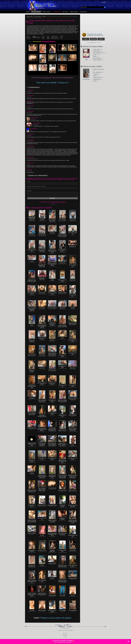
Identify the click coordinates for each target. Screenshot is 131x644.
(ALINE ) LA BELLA (42, 505)
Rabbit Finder (30, 16)
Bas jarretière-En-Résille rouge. (42, 265)
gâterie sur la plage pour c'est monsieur (62, 400)
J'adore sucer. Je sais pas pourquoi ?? (42, 593)
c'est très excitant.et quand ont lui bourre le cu (32, 581)
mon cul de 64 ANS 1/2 (73, 233)
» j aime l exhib (96, 49)
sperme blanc (62, 307)
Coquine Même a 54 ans (73, 535)
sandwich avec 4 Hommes (52, 383)
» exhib (86, 59)
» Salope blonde (96, 51)
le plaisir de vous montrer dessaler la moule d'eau (42, 476)
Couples (44, 16)
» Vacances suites (97, 78)
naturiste (32, 473)
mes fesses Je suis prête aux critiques (62, 565)
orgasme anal (73, 279)
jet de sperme (32, 234)
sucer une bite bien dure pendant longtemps (32, 309)
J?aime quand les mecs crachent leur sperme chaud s (52, 354)
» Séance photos (86, 79)
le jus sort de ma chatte (73, 385)
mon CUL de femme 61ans (52, 293)
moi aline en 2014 (42, 550)
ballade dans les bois (62, 415)
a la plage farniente (73, 578)
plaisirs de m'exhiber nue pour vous (73, 398)
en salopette (32, 398)
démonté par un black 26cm (42, 278)
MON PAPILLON (52, 370)
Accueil (28, 12)
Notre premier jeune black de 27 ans (32, 490)
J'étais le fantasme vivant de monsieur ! (62, 235)
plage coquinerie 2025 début (42, 250)
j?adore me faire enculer (42, 338)
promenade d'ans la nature (73, 340)
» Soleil (94, 56)
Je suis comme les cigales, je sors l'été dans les (32, 594)
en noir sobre (73, 550)
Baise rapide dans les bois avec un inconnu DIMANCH (52, 444)
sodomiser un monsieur (32, 370)
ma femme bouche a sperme (32, 293)
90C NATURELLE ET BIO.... (62, 250)
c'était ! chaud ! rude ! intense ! (73, 565)
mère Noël (32, 610)
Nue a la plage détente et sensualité (62, 325)
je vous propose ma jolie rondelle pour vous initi (42, 326)
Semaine (93, 39)
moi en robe (62, 595)
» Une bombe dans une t (98, 53)
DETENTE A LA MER (62, 366)
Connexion (104, 2)
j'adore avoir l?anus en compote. (62, 533)
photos (73, 445)
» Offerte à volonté (97, 60)
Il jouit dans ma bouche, (32, 460)
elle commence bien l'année (42, 383)
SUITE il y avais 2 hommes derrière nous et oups (73, 429)
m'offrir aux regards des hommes (42, 400)
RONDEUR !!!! (73, 246)
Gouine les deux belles (52, 400)
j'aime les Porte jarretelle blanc (32, 565)
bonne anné (42, 367)
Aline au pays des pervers (62, 280)
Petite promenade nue (42, 580)
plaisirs (32, 325)
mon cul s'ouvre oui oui (42, 518)
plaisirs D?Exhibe (62, 430)
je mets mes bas (52, 595)
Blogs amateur (74, 12)
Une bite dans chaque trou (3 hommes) (52, 324)
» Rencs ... (95, 55)
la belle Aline (73, 219)
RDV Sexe (65, 12)
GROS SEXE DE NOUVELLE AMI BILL (62, 461)
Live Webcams (57, 12)
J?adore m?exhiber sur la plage (52, 520)
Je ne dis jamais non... (73, 295)
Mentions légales (69, 630)
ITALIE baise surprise (62, 505)
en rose (42, 535)
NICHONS (42, 219)
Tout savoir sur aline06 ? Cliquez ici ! (53, 83)
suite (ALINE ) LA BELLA (32, 505)
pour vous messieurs (52, 307)
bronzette (73, 307)
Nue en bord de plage (62, 355)
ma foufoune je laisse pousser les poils (32, 386)
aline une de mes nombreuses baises (62, 580)
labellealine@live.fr (37, 37)
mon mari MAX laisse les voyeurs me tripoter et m (52, 429)
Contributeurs (83, 12)
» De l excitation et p (97, 72)
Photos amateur (36, 12)
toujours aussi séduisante (32, 340)
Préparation (32, 219)
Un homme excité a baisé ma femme (73, 323)
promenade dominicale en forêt (42, 415)
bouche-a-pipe (42, 292)
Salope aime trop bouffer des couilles (32, 280)
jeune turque (42, 307)
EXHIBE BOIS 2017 (32, 428)
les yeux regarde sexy (73, 265)
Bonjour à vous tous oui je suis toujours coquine (52, 264)
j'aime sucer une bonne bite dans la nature (52, 251)
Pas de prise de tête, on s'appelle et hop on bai (52, 534)
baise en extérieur (32, 533)
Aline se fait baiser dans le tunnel (32, 413)
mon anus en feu (52, 488)
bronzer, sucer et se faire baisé (73, 505)
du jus (62, 337)
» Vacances (95, 74)
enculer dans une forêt (42, 458)
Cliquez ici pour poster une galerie (56, 618)
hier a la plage (62, 219)
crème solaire (42, 355)
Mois (101, 39)
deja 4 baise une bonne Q (32, 550)
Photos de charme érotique (52, 610)
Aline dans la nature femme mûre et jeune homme (73, 476)
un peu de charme (52, 563)
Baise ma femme (73, 490)
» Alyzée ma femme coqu (98, 69)
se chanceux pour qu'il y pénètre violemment (42, 444)
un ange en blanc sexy (62, 550)
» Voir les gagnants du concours (94, 42)
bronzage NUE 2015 (52, 505)
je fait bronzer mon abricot (73, 458)
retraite (52, 279)
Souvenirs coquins (62, 292)
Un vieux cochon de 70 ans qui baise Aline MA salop (62, 476)
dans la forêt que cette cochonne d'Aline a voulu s (42, 489)
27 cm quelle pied (73, 610)
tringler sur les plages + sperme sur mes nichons (62, 444)
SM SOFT (52, 578)
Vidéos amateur (47, 12)
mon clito (73, 595)
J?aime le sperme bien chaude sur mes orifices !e (42, 429)
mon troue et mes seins (73, 353)
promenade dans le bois (32, 250)
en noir (42, 565)
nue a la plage (62, 610)
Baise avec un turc (62, 490)
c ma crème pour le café (52, 413)
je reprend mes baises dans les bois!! (52, 476)
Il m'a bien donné (42, 234)
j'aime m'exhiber (42, 610)
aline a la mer (73, 367)
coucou (32, 261)
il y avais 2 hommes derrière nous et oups (32, 444)
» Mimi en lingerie (97, 58)
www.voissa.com (46, 78)
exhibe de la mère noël (62, 385)
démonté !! (52, 340)
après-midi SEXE (32, 355)
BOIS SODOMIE (73, 415)
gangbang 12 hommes (62, 518)
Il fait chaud (52, 232)
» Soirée (95, 76)
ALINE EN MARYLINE (52, 550)
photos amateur (69, 78)
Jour (86, 39)
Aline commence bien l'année (52, 220)
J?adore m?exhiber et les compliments (32, 520)
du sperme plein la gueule (52, 458)
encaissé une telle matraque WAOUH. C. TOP (73, 521)
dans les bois (62, 262)
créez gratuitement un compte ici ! (58, 202)
